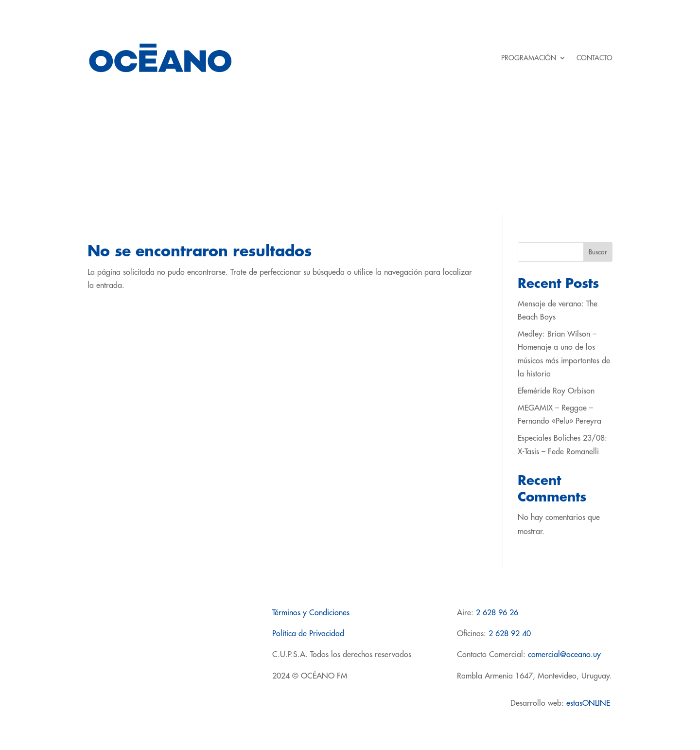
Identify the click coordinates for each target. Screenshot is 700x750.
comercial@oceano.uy (564, 655)
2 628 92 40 (510, 634)
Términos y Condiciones (311, 613)
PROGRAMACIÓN (529, 58)
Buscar (598, 252)
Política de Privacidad (308, 634)
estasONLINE (589, 703)
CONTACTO (595, 58)
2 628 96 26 (497, 613)
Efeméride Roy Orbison (556, 391)
